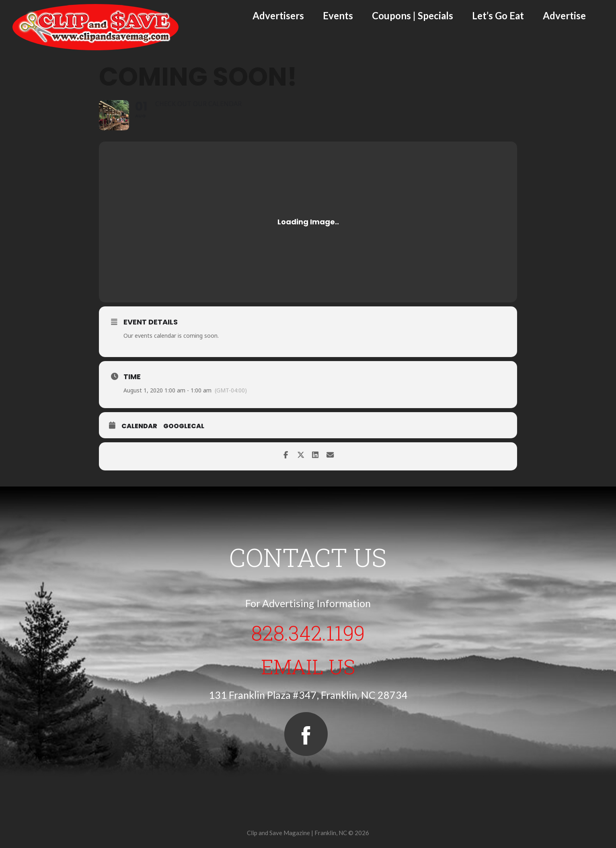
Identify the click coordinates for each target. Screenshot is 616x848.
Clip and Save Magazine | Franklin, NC (297, 833)
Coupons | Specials (413, 15)
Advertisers (278, 15)
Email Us (308, 666)
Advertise (564, 15)
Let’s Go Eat (498, 15)
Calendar (139, 426)
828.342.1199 (308, 632)
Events (338, 15)
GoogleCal (184, 426)
